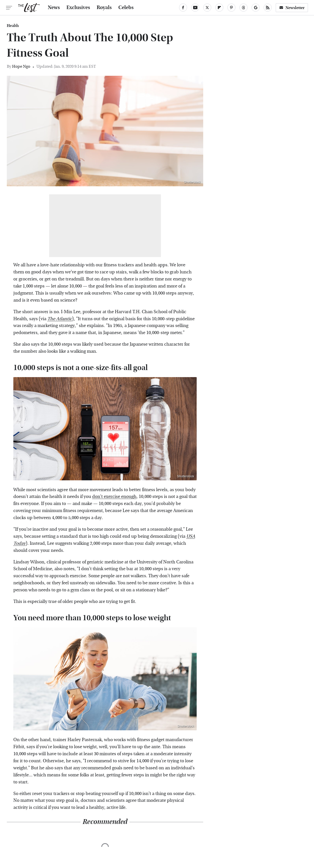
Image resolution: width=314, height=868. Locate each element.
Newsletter (292, 8)
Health (13, 26)
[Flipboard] (219, 8)
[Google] (256, 8)
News (54, 8)
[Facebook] (183, 8)
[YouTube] (195, 8)
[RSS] (268, 8)
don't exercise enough (114, 497)
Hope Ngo (21, 66)
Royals (104, 8)
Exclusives (78, 8)
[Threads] (243, 8)
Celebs (126, 8)
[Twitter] (207, 8)
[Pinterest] (231, 8)
